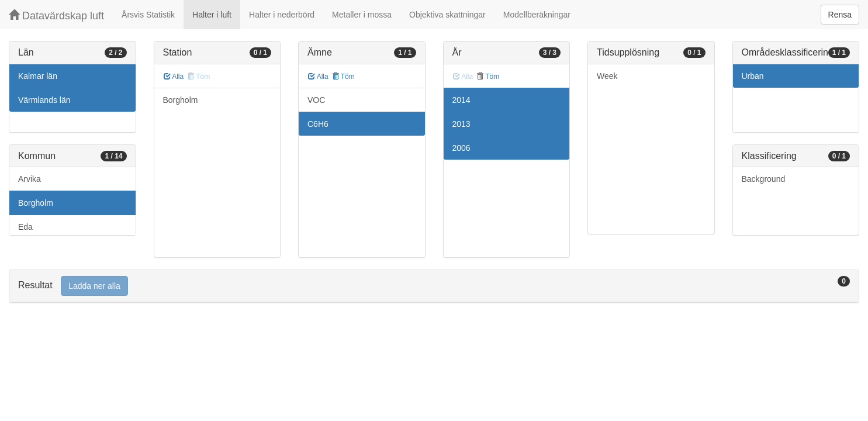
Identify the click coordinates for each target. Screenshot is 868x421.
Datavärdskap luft (56, 15)
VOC (316, 100)
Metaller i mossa (362, 15)
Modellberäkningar (537, 15)
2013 (461, 124)
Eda (25, 227)
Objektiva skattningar (447, 15)
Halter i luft (212, 15)
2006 (461, 148)
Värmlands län (44, 100)
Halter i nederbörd (282, 15)
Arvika (30, 179)
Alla (174, 77)
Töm (343, 77)
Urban (753, 76)
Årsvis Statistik (148, 15)
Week (607, 76)
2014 (461, 100)
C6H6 (318, 124)
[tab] (434, 286)
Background (764, 179)
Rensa (840, 15)
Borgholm (36, 203)
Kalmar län (38, 76)
